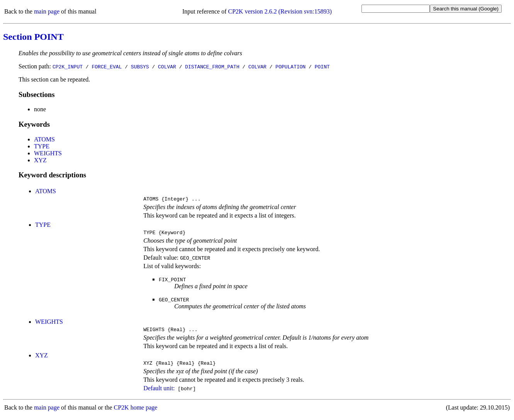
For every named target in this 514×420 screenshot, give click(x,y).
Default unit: (159, 393)
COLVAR (167, 66)
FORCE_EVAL (107, 66)
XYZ (40, 160)
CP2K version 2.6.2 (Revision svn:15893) (280, 11)
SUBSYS (140, 66)
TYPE (42, 146)
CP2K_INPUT (68, 66)
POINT (322, 66)
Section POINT (33, 37)
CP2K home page (136, 412)
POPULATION (290, 66)
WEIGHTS (48, 153)
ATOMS (44, 139)
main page (47, 11)
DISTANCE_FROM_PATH (212, 66)
